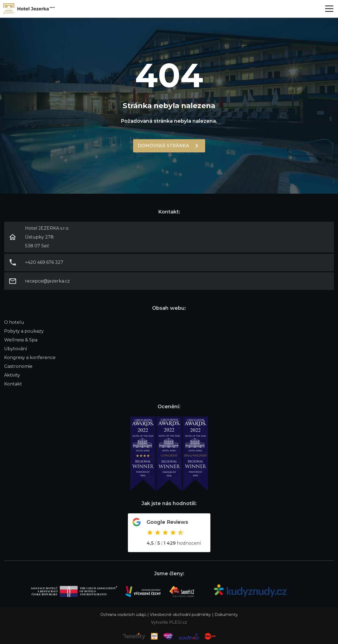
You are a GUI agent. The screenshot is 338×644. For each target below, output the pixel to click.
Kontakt (13, 384)
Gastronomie (18, 366)
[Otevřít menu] (329, 9)
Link (29, 9)
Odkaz (169, 533)
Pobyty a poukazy (24, 331)
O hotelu (14, 322)
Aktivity (12, 375)
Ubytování (16, 349)
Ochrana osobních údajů (123, 615)
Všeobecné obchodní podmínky (180, 615)
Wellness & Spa (21, 340)
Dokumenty (226, 615)
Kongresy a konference (30, 357)
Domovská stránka (163, 146)
